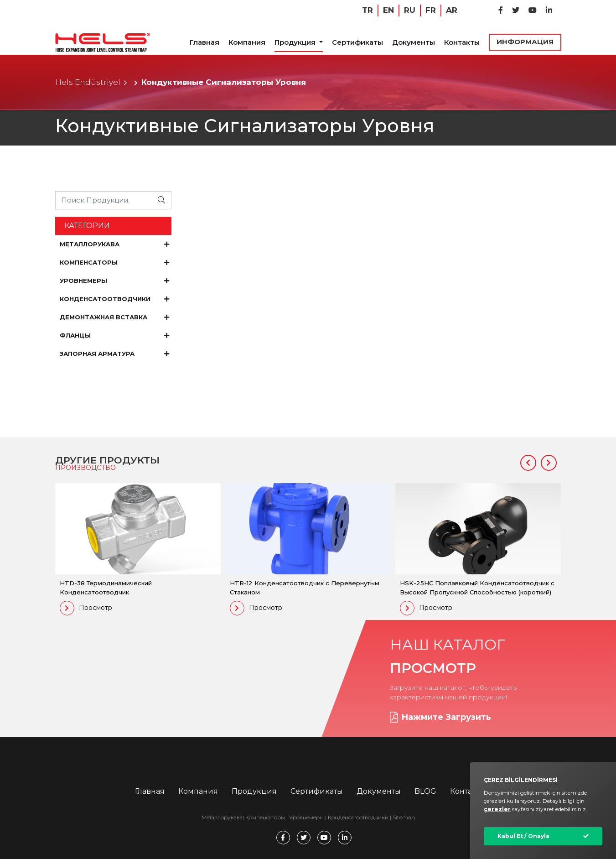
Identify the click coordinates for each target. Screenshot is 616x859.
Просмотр (86, 608)
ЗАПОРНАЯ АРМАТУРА (114, 354)
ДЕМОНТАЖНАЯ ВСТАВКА (114, 317)
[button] (528, 463)
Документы (414, 42)
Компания (247, 42)
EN (388, 10)
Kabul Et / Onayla (523, 836)
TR (368, 10)
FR (431, 10)
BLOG (425, 791)
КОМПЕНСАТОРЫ (114, 262)
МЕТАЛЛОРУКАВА (114, 244)
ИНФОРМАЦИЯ (525, 42)
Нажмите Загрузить (440, 717)
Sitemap (404, 817)
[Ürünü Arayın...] (104, 200)
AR (452, 10)
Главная (204, 42)
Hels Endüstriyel (88, 82)
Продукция (296, 42)
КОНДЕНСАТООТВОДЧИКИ (114, 299)
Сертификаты (357, 42)
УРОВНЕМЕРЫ (114, 281)
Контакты (462, 42)
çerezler (497, 809)
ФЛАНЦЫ (114, 335)
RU (410, 10)
